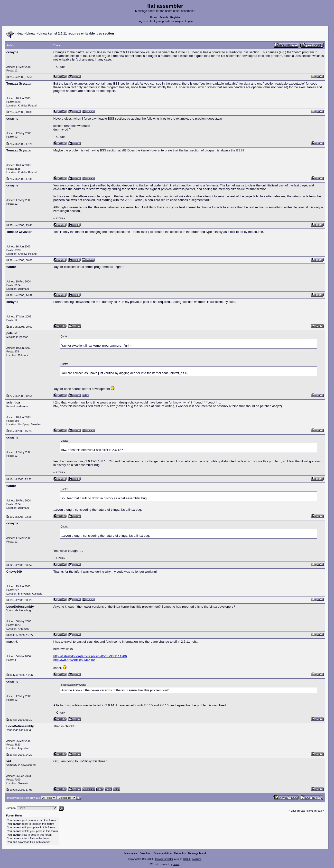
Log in (189, 21)
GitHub (187, 859)
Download (146, 853)
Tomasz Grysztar (164, 859)
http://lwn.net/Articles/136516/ (74, 660)
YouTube (197, 859)
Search (164, 17)
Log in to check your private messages (160, 21)
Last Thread (298, 811)
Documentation (163, 853)
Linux (31, 33)
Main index (131, 853)
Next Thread (315, 811)
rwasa (176, 864)
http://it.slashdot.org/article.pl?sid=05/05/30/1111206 (90, 656)
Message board (197, 853)
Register (175, 17)
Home (154, 17)
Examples (180, 853)
